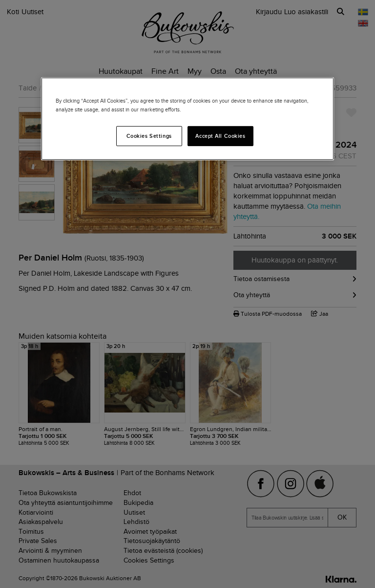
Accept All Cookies (220, 135)
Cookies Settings (149, 135)
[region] (187, 119)
